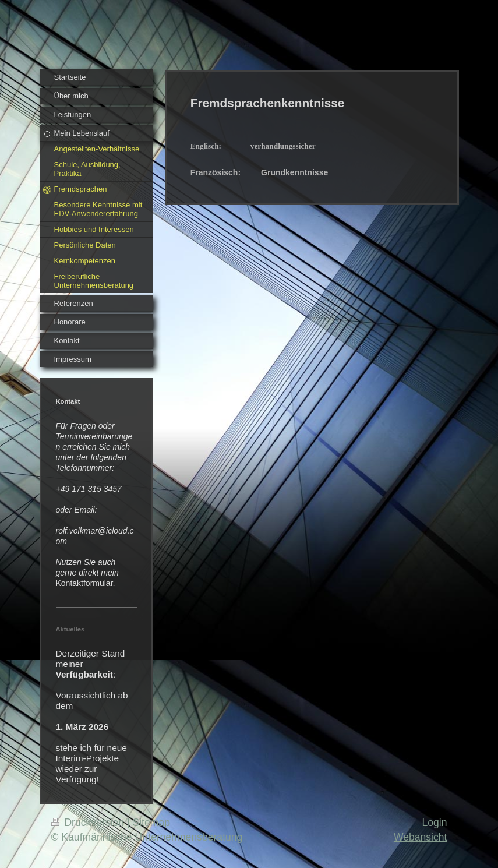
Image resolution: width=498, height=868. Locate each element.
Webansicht (421, 837)
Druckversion (89, 823)
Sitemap (151, 823)
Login (434, 823)
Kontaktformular (85, 583)
